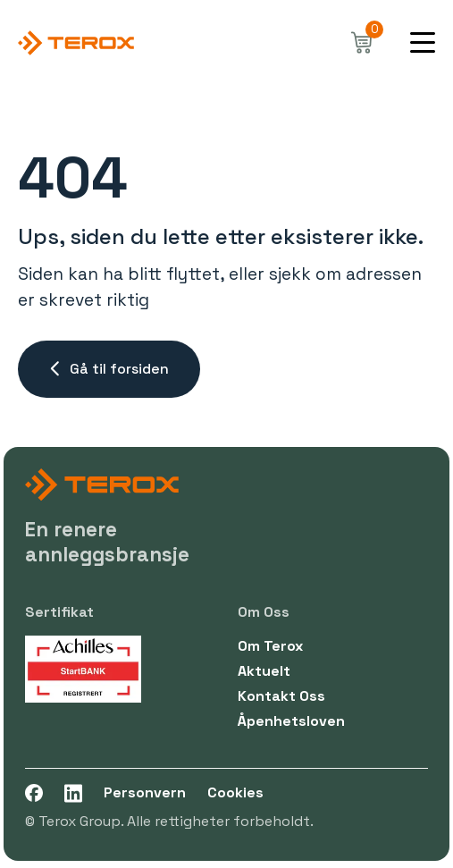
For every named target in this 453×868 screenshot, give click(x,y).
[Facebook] (34, 793)
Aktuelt (264, 671)
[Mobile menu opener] (423, 43)
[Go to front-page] (76, 43)
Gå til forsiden (109, 368)
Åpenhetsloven (291, 721)
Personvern (145, 792)
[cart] (362, 43)
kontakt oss (281, 696)
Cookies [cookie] (235, 792)
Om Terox (270, 646)
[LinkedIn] (73, 793)
